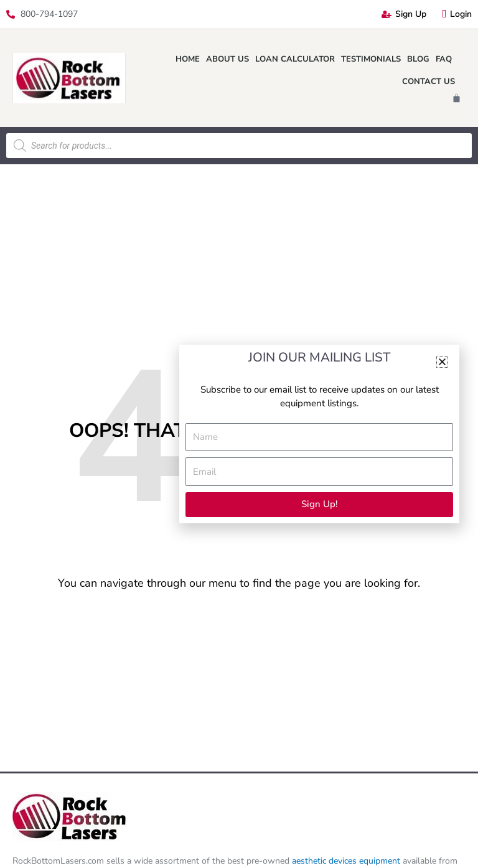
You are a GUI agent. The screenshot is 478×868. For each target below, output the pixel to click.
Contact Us (429, 82)
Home (188, 59)
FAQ (444, 59)
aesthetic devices (326, 861)
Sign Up (404, 14)
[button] (442, 362)
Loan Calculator (295, 59)
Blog (418, 59)
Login (457, 14)
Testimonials (371, 59)
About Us (227, 59)
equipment (380, 861)
